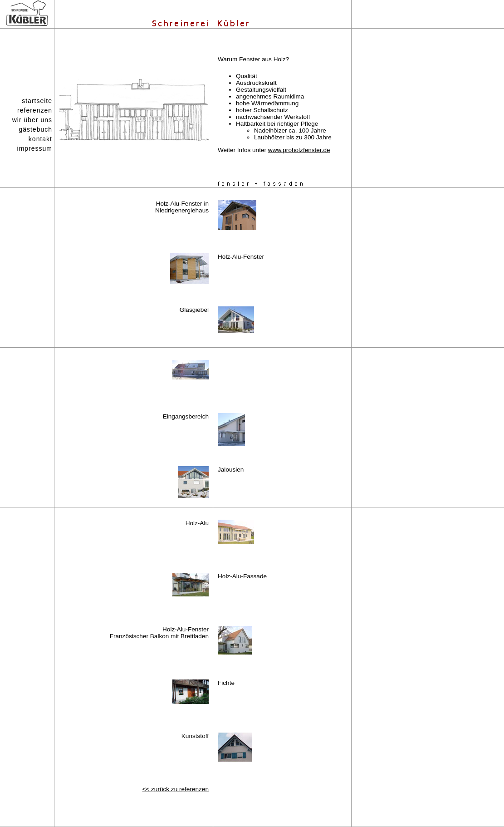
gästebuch (35, 129)
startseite (37, 101)
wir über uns (32, 120)
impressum (35, 148)
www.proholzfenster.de (299, 150)
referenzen (35, 110)
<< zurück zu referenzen (175, 789)
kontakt (40, 139)
